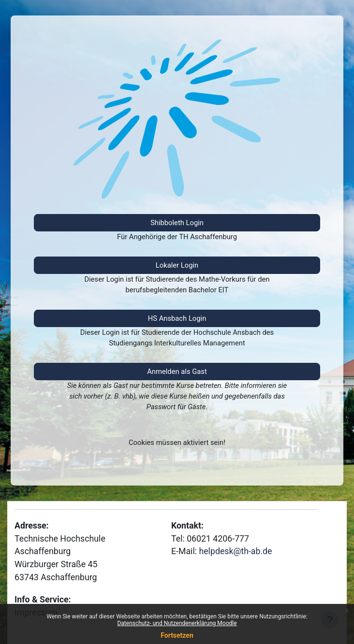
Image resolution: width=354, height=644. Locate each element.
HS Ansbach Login (177, 318)
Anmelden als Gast (177, 372)
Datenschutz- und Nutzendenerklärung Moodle (177, 623)
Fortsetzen (177, 635)
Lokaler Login (177, 265)
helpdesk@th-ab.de (235, 551)
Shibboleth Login (177, 223)
